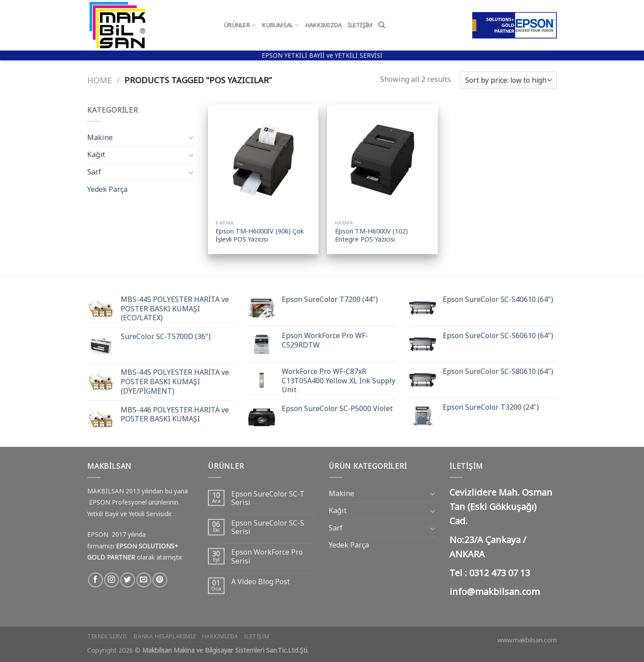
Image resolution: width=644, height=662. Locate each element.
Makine (100, 137)
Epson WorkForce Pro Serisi (267, 556)
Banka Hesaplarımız (165, 636)
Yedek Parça (107, 189)
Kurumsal (281, 25)
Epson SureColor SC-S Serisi (268, 527)
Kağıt (96, 154)
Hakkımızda (324, 25)
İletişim (360, 25)
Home (100, 80)
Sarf (94, 172)
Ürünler (240, 25)
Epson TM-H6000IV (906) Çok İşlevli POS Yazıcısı (260, 236)
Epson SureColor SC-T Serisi (268, 498)
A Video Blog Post (261, 582)
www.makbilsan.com (527, 640)
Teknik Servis (108, 636)
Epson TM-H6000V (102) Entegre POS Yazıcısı (371, 236)
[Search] (382, 25)
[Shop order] (508, 80)
